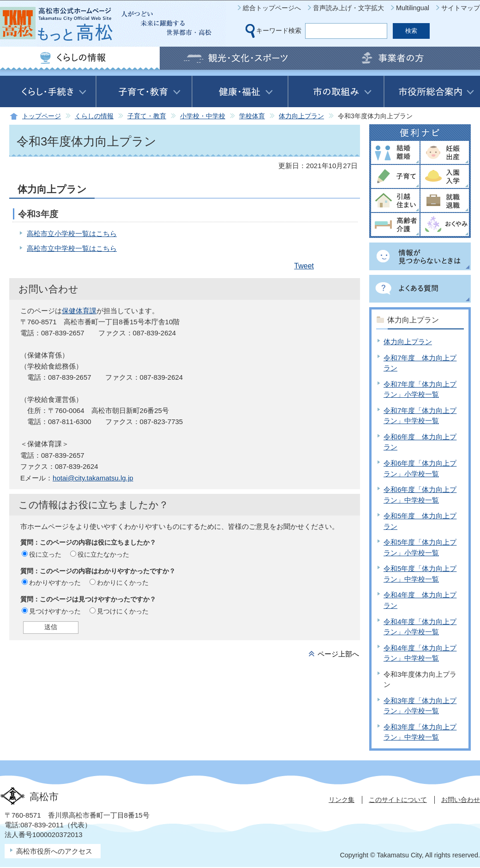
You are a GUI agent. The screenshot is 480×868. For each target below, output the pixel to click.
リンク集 (342, 800)
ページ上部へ (338, 654)
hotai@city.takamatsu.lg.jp (93, 478)
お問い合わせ (461, 800)
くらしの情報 (94, 116)
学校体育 (252, 116)
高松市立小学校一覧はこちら (72, 234)
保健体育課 (79, 311)
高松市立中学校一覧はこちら (72, 248)
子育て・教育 (147, 116)
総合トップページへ (272, 8)
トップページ (42, 116)
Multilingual (413, 8)
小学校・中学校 (203, 116)
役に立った (45, 554)
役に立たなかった (103, 554)
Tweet (304, 266)
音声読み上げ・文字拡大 (348, 8)
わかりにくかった (123, 583)
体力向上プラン (301, 116)
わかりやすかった (55, 583)
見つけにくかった (123, 611)
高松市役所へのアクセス (54, 851)
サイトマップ (461, 8)
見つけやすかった (55, 611)
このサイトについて (398, 800)
